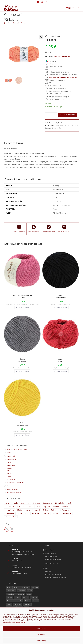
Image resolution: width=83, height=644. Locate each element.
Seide (37, 304)
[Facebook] (7, 529)
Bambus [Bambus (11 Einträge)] (37, 503)
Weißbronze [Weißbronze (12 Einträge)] (66, 513)
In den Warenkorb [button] (22, 308)
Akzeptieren (41, 629)
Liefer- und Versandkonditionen (56, 578)
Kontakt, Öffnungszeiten (53, 575)
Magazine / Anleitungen (53, 559)
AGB (47, 568)
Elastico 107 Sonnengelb (22, 424)
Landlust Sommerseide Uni (28, 304)
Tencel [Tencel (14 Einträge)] (47, 513)
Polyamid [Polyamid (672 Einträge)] (55, 510)
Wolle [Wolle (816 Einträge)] (8, 517)
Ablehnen (42, 634)
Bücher (9, 453)
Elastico (60, 304)
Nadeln (9, 486)
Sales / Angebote (51, 553)
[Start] (5, 23)
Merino (10, 471)
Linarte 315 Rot (61, 360)
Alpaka (10, 462)
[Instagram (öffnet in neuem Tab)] (42, 2)
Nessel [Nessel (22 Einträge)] (37, 510)
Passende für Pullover (63, 77)
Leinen (66, 368)
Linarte (70, 368)
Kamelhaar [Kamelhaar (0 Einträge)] (10, 506)
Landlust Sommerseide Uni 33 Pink (22, 296)
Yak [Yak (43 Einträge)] (15, 517)
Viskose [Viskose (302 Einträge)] (55, 513)
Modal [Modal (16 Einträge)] (20, 510)
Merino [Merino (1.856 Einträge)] (56, 506)
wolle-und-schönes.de (19, 574)
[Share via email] (34, 229)
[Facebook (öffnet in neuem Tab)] (38, 2)
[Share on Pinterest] (64, 229)
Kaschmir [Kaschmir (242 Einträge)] (21, 506)
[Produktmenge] (51, 114)
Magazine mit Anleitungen (15, 483)
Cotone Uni (65, 125)
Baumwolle (57, 125)
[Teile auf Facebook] (19, 229)
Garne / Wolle (11, 456)
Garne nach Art (11, 459)
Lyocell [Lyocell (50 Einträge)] (47, 506)
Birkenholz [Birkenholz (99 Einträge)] (59, 503)
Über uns (48, 571)
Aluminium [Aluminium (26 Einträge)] (26, 503)
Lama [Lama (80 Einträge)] (30, 506)
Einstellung (41, 640)
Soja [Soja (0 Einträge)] (27, 513)
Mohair (10, 474)
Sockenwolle (11, 479)
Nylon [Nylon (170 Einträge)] (45, 510)
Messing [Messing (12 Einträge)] (65, 506)
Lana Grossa (74, 125)
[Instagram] (12, 529)
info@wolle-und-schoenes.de (22, 567)
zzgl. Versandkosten (62, 56)
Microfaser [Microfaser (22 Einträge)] (10, 510)
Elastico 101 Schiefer (22, 360)
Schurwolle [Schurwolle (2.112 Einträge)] (10, 513)
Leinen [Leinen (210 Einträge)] (38, 506)
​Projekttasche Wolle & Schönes (17, 449)
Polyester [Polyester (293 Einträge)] (65, 510)
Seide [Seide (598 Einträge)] (20, 513)
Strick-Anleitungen (12, 489)
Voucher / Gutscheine (14, 492)
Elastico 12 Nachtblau (61, 296)
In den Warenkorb (68, 115)
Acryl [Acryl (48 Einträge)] (7, 503)
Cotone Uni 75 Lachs (20, 23)
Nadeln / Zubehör (51, 556)
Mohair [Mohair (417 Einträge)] (28, 510)
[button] (41, 37)
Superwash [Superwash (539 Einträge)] (36, 513)
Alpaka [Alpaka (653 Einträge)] (15, 503)
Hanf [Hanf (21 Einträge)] (69, 503)
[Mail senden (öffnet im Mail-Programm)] (46, 2)
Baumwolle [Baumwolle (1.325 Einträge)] (48, 503)
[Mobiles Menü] (75, 8)
